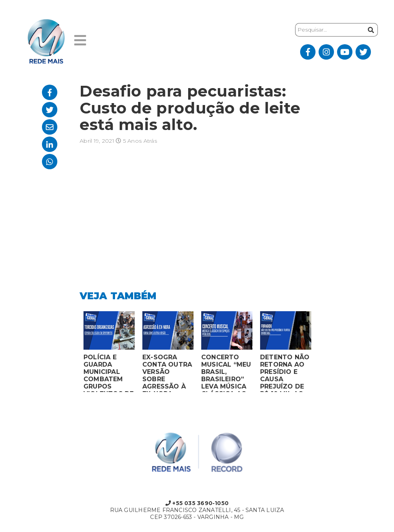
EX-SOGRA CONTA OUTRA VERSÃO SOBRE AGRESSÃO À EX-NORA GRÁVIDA (167, 373)
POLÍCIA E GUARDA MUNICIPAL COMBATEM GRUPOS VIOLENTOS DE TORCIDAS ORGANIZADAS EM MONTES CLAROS (109, 373)
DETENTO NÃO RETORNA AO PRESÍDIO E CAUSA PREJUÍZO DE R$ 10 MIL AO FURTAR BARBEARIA (285, 373)
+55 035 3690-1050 (197, 503)
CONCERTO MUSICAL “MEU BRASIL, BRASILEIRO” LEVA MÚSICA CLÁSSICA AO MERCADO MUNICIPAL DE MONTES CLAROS (226, 373)
